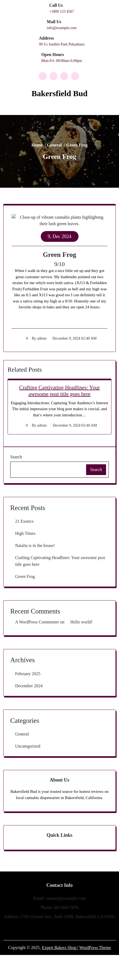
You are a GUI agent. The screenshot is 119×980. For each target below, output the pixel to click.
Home (50, 149)
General (57, 149)
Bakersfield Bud (59, 93)
